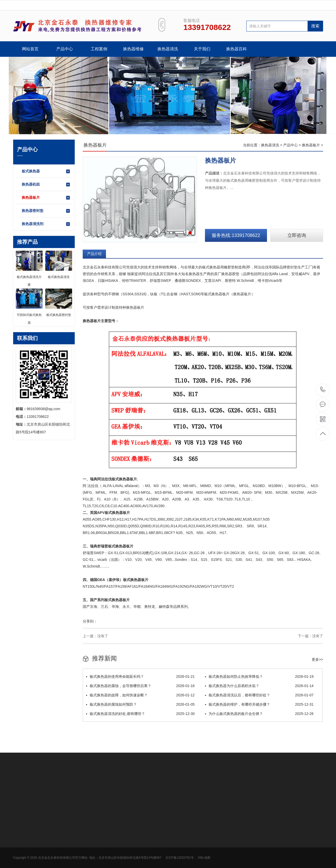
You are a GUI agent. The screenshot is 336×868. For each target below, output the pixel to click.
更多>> (317, 659)
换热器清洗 (168, 49)
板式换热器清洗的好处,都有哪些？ (140, 714)
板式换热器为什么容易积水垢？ (259, 686)
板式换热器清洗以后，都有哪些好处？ (259, 695)
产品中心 (65, 49)
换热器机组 (46, 185)
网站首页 (30, 49)
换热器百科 (236, 49)
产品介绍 (94, 254)
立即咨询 (297, 235)
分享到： (90, 621)
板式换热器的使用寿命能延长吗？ (140, 676)
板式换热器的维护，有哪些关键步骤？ (259, 704)
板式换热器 (46, 171)
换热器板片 (46, 198)
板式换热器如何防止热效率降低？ (259, 676)
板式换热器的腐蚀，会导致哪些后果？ (140, 686)
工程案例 (99, 49)
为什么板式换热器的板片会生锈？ (259, 714)
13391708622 (323, 390)
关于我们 (202, 49)
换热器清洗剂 (46, 224)
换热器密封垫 (46, 211)
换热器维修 (133, 49)
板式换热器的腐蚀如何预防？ (140, 704)
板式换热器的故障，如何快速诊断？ (140, 695)
